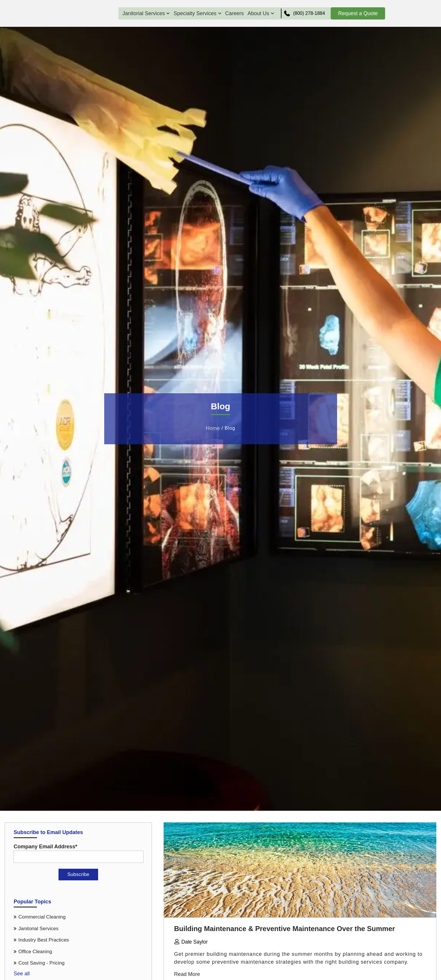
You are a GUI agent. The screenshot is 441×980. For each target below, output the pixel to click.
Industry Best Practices (44, 940)
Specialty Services (196, 13)
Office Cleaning (35, 952)
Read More (187, 974)
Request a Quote (358, 13)
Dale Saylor (195, 942)
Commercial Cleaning (42, 917)
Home (213, 428)
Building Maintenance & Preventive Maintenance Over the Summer (285, 929)
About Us (259, 13)
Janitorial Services (144, 13)
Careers (233, 13)
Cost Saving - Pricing (41, 963)
